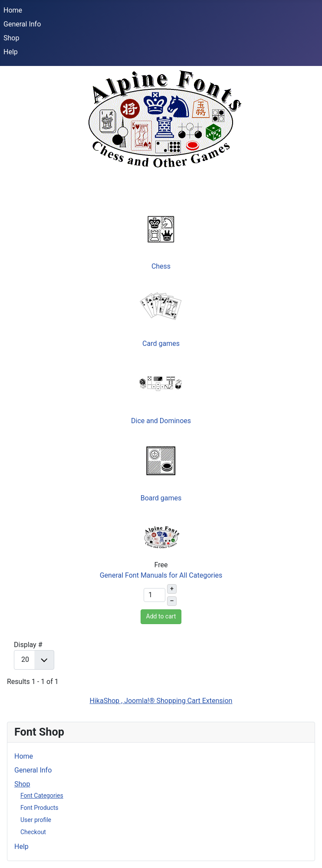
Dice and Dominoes (161, 421)
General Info (22, 24)
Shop (11, 38)
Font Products (39, 808)
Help (11, 52)
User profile (36, 820)
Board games (161, 498)
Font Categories (42, 796)
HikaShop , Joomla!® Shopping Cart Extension (161, 701)
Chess (161, 266)
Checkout (33, 832)
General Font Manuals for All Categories (161, 575)
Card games (161, 344)
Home (13, 10)
